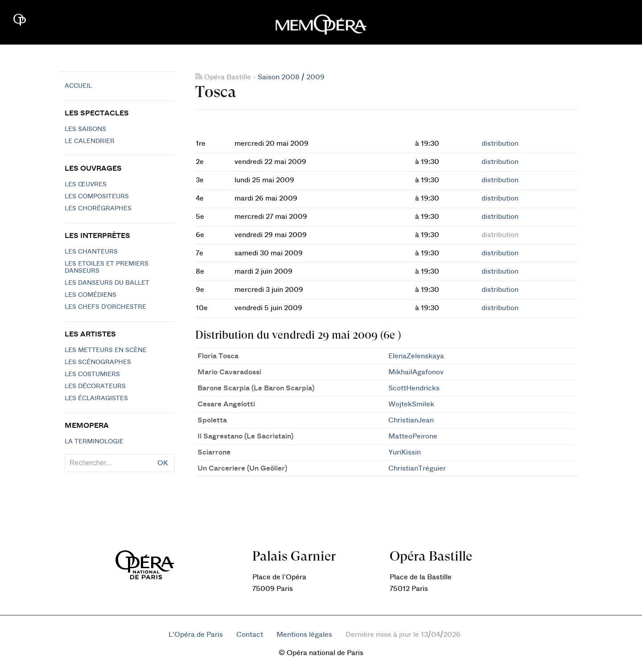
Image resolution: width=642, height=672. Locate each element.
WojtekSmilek (411, 404)
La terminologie (94, 442)
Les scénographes (98, 362)
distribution (500, 143)
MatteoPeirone (413, 436)
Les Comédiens (91, 295)
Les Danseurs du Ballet (107, 283)
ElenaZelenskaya (416, 356)
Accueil (78, 86)
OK (163, 463)
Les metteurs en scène (106, 350)
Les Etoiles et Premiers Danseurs (107, 267)
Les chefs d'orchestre (105, 307)
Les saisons (85, 129)
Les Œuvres (86, 184)
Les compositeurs (97, 197)
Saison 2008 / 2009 (291, 77)
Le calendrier (90, 141)
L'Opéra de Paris (196, 635)
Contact (250, 635)
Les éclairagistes (96, 398)
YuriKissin (405, 452)
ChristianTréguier (417, 468)
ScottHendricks (414, 388)
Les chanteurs (91, 252)
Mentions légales (304, 635)
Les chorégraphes (98, 209)
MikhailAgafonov (416, 372)
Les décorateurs (95, 386)
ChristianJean (411, 420)
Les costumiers (92, 374)
